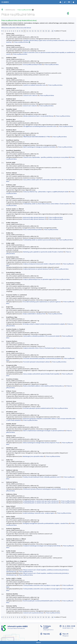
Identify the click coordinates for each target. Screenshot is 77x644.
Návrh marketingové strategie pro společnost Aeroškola (39, 147)
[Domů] (60, 2)
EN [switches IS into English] (69, 2)
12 (27, 31)
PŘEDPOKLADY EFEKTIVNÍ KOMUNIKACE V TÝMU (37, 137)
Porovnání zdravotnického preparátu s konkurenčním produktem (42, 358)
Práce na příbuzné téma (25, 10)
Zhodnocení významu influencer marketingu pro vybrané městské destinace (45, 489)
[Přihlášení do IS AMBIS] (73, 2)
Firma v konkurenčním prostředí (32, 229)
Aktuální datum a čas (68, 628)
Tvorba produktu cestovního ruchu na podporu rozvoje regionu (42, 585)
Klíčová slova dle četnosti (24, 28)
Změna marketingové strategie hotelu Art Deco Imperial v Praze (41, 443)
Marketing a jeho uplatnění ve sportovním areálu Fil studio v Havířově (43, 252)
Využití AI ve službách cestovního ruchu (35, 85)
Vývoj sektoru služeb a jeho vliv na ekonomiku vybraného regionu (42, 180)
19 (46, 31)
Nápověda (47, 634)
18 (43, 31)
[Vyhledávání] (65, 2)
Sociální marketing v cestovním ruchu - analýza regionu (39, 513)
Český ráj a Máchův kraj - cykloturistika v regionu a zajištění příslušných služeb (46, 192)
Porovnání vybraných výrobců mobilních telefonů (37, 408)
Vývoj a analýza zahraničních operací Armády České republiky (41, 374)
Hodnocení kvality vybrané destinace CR (34, 217)
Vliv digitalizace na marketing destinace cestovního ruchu (40, 126)
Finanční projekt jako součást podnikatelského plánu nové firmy (41, 601)
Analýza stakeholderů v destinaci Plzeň (34, 314)
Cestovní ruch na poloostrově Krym (33, 613)
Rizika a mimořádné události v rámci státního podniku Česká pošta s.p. (44, 386)
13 (30, 31)
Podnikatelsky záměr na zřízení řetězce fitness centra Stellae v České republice (46, 204)
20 (49, 31)
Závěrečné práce (10, 10)
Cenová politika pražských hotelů (32, 64)
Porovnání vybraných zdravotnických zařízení (36, 362)
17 (41, 31)
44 (52, 31)
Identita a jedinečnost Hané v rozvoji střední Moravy (38, 116)
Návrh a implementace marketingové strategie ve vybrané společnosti (44, 431)
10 (22, 31)
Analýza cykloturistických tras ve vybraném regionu (38, 279)
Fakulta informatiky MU (19, 628)
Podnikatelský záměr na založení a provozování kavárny (40, 240)
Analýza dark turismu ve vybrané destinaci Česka (38, 269)
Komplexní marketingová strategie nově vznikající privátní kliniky (42, 546)
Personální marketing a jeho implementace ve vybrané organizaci (42, 302)
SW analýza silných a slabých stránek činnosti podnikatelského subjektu (44, 324)
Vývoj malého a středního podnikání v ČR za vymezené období (41, 336)
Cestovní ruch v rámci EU (30, 95)
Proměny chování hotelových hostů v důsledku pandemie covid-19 (42, 477)
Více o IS (65, 634)
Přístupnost (65, 636)
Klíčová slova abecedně (8, 28)
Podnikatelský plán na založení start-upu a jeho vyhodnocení (41, 501)
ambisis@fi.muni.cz (48, 630)
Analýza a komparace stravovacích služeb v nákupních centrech (42, 264)
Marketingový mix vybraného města (33, 456)
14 (33, 31)
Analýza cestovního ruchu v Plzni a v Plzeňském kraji (38, 348)
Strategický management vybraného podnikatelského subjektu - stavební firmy (46, 523)
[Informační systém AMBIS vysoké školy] (5, 2)
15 (35, 31)
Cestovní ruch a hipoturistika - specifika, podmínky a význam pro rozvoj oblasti (46, 157)
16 (38, 31)
